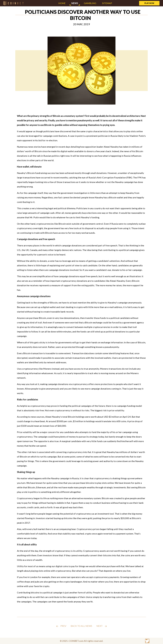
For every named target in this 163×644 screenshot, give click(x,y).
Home (62, 3)
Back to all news (81, 626)
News (75, 3)
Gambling (90, 3)
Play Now (149, 3)
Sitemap (107, 3)
